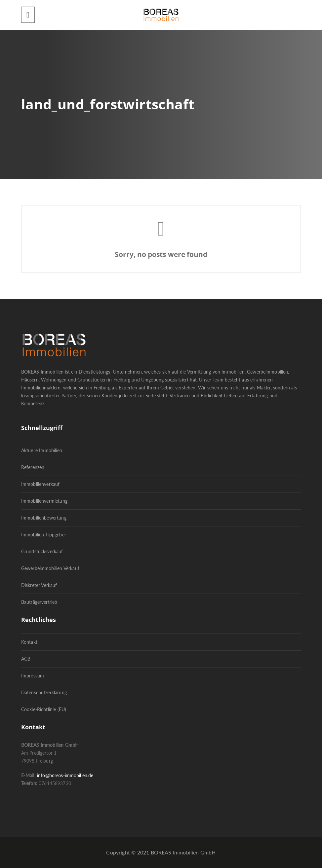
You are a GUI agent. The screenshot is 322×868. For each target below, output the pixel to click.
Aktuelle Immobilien (42, 450)
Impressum (33, 676)
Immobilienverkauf (40, 484)
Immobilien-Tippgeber (44, 535)
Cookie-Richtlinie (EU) (44, 709)
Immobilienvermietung (44, 501)
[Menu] (28, 15)
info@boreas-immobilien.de (65, 775)
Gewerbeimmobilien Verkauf (50, 568)
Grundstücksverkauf (42, 551)
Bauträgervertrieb (39, 602)
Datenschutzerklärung (44, 692)
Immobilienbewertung (44, 518)
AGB (26, 659)
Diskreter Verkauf (39, 585)
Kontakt (29, 642)
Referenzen (33, 467)
